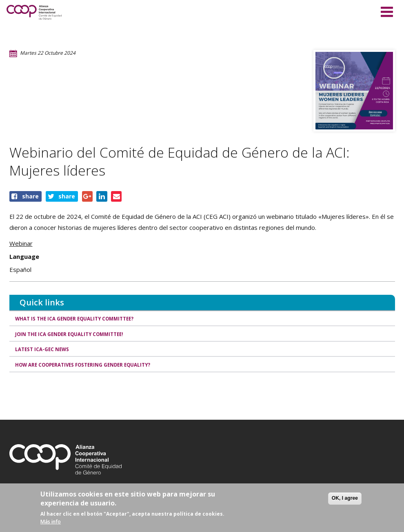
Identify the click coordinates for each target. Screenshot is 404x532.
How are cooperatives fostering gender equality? (88, 368)
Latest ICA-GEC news (44, 352)
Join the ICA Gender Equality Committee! (73, 335)
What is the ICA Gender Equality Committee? (78, 319)
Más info (51, 522)
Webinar (21, 243)
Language (24, 256)
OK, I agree (345, 498)
